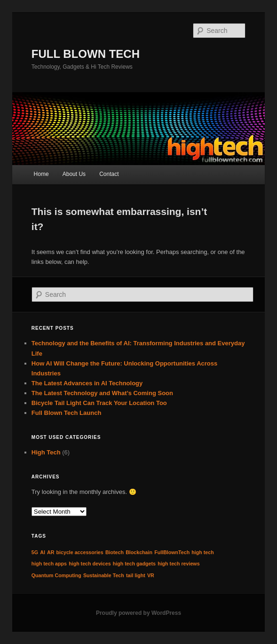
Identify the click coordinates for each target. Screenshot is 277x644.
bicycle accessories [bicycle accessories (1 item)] (80, 552)
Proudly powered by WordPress (138, 613)
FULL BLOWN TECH (86, 54)
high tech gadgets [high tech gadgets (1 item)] (134, 564)
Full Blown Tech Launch (67, 413)
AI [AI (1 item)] (43, 552)
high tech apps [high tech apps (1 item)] (49, 564)
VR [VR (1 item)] (151, 575)
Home (41, 174)
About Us (74, 174)
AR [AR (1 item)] (51, 552)
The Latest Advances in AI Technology (87, 383)
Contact (109, 174)
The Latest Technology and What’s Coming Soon (102, 393)
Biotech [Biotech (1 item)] (115, 552)
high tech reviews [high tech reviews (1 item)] (178, 564)
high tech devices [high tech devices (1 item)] (90, 564)
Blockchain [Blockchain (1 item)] (139, 552)
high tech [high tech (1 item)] (202, 552)
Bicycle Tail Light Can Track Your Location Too (99, 403)
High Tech (46, 452)
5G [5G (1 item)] (35, 552)
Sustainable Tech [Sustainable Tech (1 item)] (104, 575)
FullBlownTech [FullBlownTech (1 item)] (172, 552)
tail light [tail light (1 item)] (136, 575)
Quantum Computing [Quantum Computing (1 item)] (56, 575)
